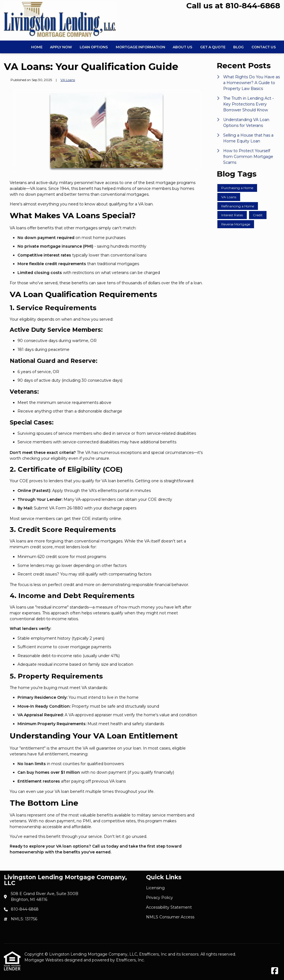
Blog (238, 47)
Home (37, 47)
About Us (183, 47)
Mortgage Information (140, 47)
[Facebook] (275, 971)
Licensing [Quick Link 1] (155, 888)
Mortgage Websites (44, 960)
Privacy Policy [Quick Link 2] (159, 898)
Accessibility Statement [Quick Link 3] (169, 907)
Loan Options (94, 47)
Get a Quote (213, 47)
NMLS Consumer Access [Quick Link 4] (170, 917)
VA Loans (68, 80)
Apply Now (61, 47)
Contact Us (264, 47)
